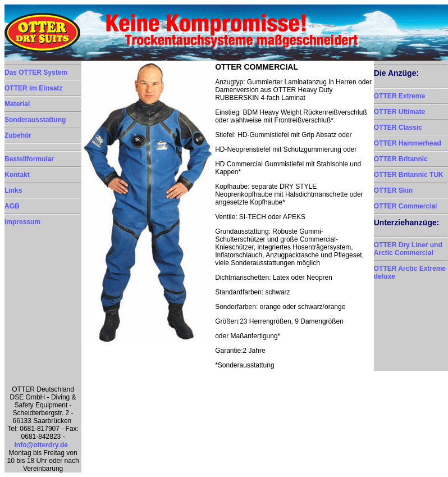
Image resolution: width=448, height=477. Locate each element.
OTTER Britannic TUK (409, 175)
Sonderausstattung (35, 120)
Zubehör (18, 135)
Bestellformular (29, 159)
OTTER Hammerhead (408, 143)
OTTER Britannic (401, 159)
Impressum (22, 222)
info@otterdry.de (41, 445)
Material (17, 104)
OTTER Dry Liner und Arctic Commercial (408, 249)
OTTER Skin (393, 190)
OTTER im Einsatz (33, 88)
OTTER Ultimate (399, 112)
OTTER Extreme (399, 96)
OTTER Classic (398, 128)
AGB (12, 206)
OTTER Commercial (406, 206)
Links (13, 190)
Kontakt (17, 175)
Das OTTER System (36, 72)
